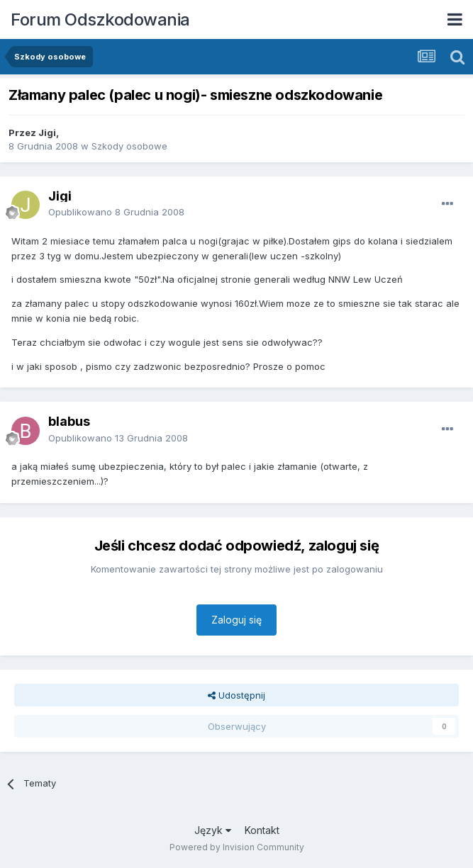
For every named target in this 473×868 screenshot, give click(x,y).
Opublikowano (116, 212)
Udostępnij (236, 695)
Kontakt (262, 830)
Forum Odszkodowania (100, 19)
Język (213, 830)
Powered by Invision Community (237, 847)
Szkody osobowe (129, 146)
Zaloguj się (236, 620)
